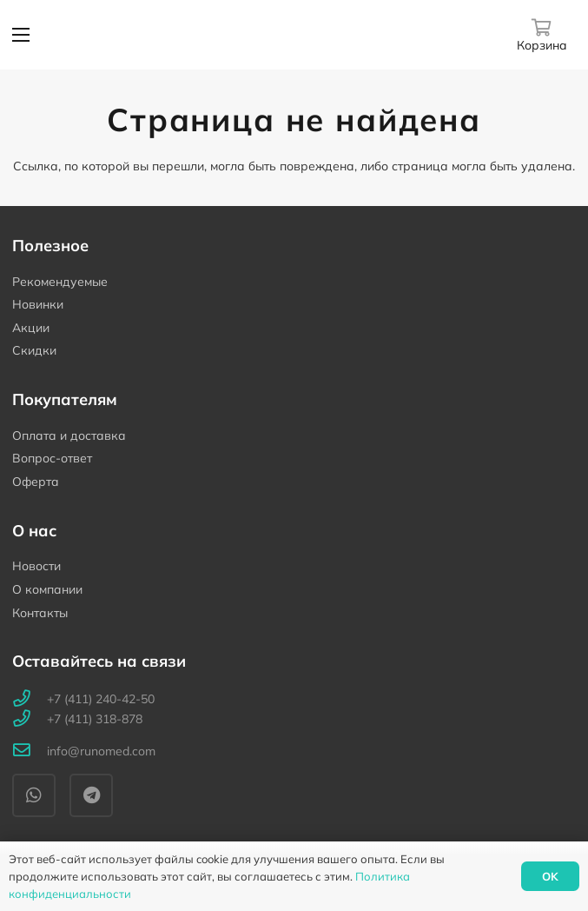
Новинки (38, 304)
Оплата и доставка (69, 436)
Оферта (36, 482)
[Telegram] (91, 795)
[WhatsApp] (34, 795)
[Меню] (21, 35)
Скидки (34, 350)
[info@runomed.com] (30, 751)
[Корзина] (542, 34)
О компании (47, 589)
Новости (36, 566)
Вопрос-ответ (52, 458)
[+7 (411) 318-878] (30, 719)
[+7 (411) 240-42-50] (30, 699)
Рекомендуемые (60, 282)
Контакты (40, 613)
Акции (31, 328)
